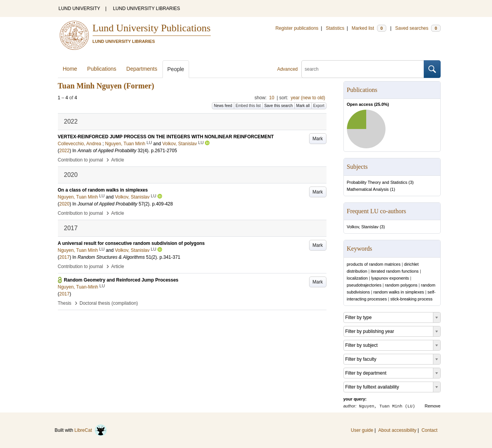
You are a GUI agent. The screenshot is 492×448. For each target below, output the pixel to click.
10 (271, 98)
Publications (102, 69)
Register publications (297, 28)
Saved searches (418, 28)
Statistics (335, 28)
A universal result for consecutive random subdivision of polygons (131, 243)
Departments (142, 69)
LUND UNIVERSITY (79, 8)
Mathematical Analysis (368, 189)
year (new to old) (308, 98)
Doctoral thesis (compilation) (109, 303)
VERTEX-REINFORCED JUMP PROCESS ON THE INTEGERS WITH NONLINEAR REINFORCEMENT (166, 137)
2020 (65, 204)
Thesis (65, 303)
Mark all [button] (303, 106)
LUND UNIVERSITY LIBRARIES (147, 8)
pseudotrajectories (364, 285)
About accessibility (397, 430)
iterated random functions (395, 271)
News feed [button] (223, 106)
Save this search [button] (279, 106)
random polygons (401, 285)
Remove (433, 406)
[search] (363, 69)
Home (70, 69)
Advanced (287, 69)
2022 (65, 151)
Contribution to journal (80, 160)
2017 (65, 257)
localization (357, 278)
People (176, 69)
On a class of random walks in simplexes (103, 190)
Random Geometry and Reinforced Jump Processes (121, 280)
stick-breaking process (411, 299)
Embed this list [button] (248, 106)
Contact (429, 430)
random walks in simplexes (398, 292)
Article (118, 160)
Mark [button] (318, 139)
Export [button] (319, 106)
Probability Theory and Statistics (377, 182)
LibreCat (91, 430)
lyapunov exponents (390, 278)
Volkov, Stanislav (363, 227)
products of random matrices (374, 264)
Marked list (369, 28)
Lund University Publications (152, 28)
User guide (362, 430)
